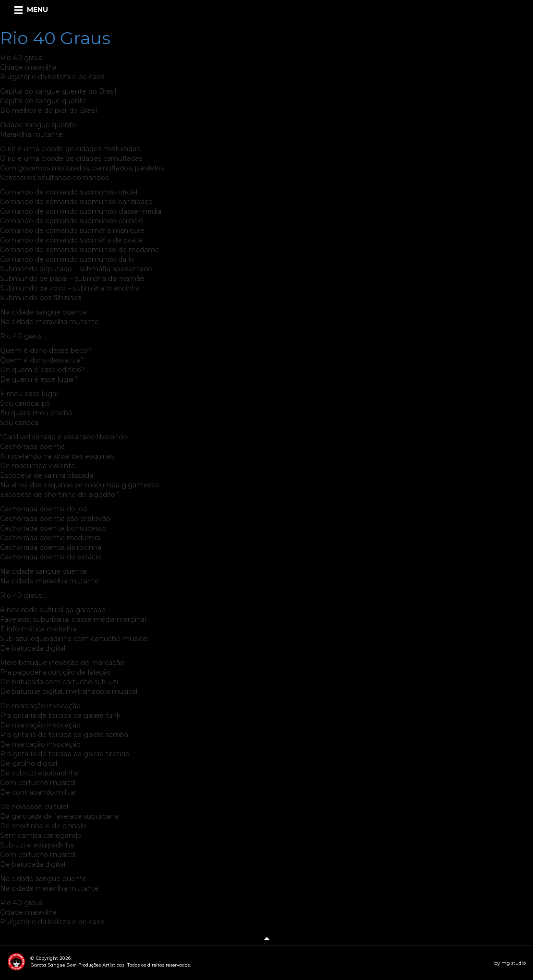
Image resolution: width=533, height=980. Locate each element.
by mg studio (510, 963)
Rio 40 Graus (55, 38)
